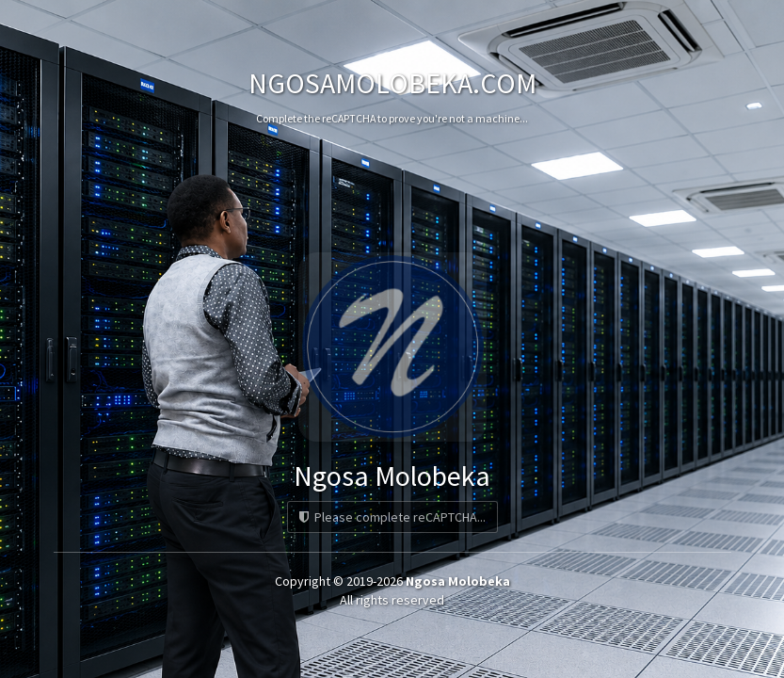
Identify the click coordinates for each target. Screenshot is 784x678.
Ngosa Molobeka (458, 581)
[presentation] (392, 192)
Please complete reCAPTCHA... (392, 517)
